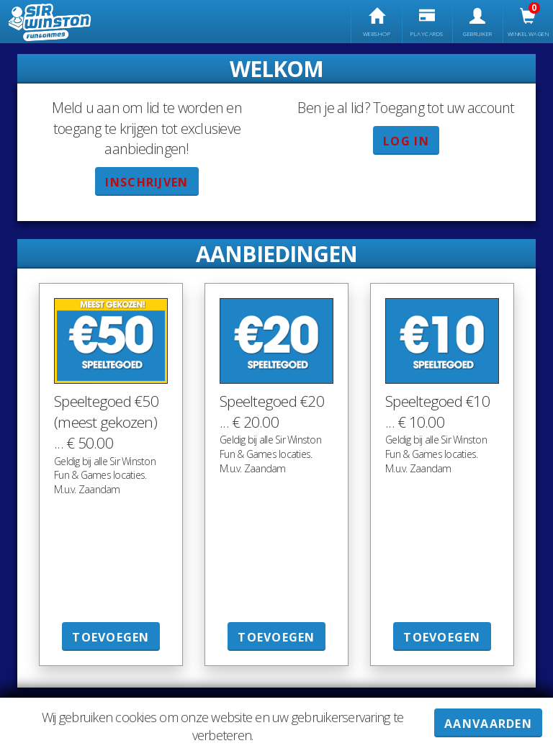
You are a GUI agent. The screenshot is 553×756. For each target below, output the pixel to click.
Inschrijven (147, 182)
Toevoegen (111, 637)
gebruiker (478, 23)
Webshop (376, 23)
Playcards (427, 23)
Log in (406, 141)
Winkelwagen (528, 23)
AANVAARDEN (488, 724)
